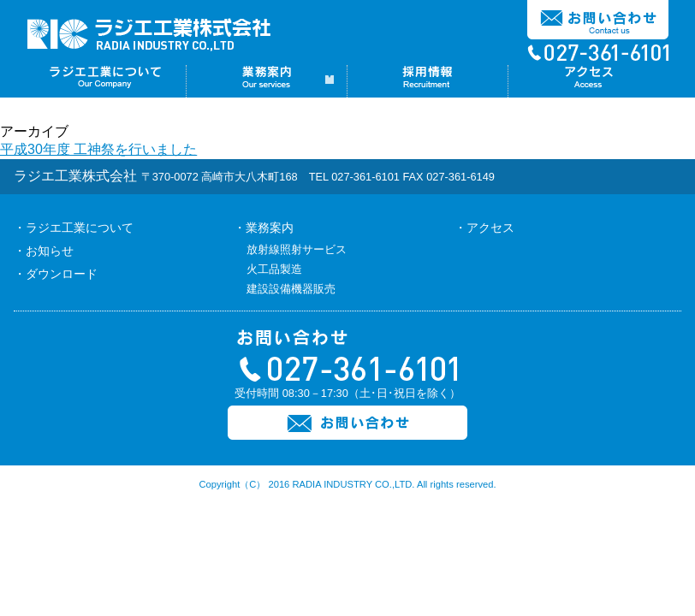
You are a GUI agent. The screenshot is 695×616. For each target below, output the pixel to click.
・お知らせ (44, 251)
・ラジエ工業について (74, 228)
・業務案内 (264, 228)
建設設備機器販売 (291, 289)
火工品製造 (274, 269)
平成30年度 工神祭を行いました (98, 149)
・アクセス (484, 228)
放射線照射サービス (297, 249)
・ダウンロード (56, 274)
